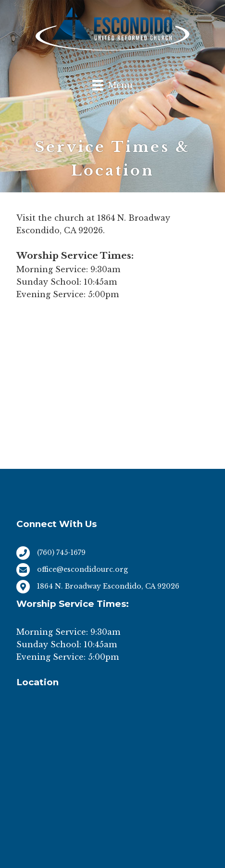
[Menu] (112, 85)
